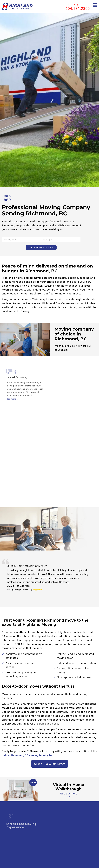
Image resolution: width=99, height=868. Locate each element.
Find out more (69, 794)
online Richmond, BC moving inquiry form (29, 755)
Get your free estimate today (49, 764)
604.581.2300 (78, 9)
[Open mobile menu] (95, 5)
